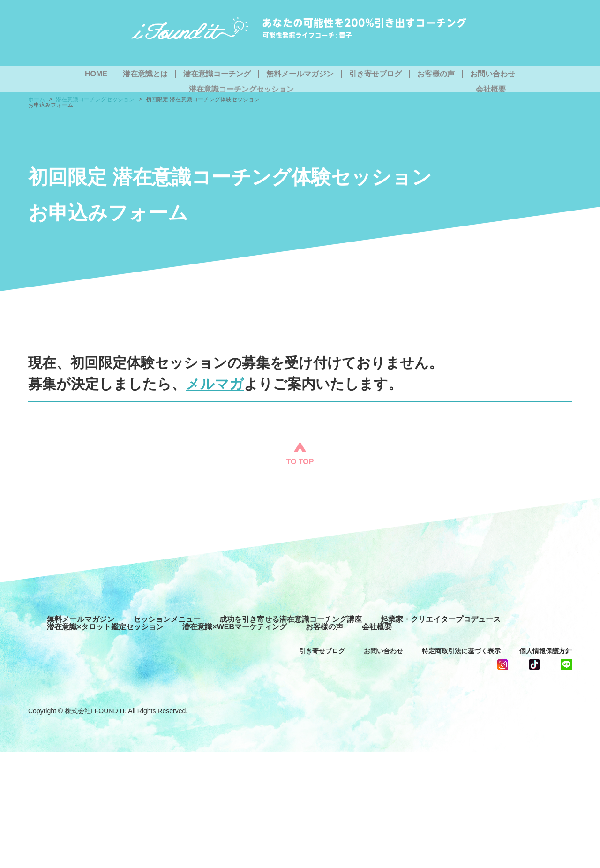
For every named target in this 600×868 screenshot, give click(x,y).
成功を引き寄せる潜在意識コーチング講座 (291, 619)
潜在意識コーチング (217, 74)
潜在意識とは (145, 74)
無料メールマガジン (300, 74)
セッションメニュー (167, 619)
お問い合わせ (493, 74)
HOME (96, 74)
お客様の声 (436, 74)
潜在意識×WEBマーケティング (235, 627)
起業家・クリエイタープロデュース (441, 619)
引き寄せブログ (375, 74)
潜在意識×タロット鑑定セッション (105, 627)
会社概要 (377, 627)
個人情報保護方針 (546, 651)
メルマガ (215, 384)
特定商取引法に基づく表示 (461, 651)
